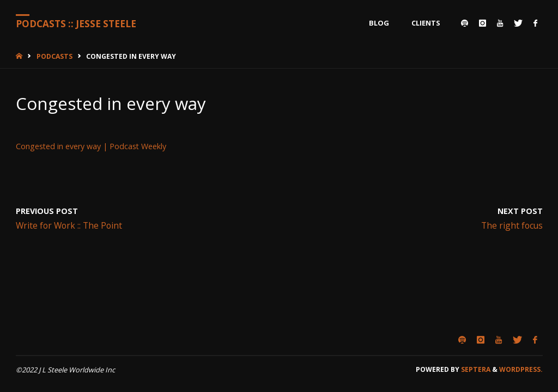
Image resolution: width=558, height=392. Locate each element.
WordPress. (521, 369)
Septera (475, 369)
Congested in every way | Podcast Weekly (91, 146)
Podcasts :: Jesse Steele (76, 24)
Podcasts (54, 56)
